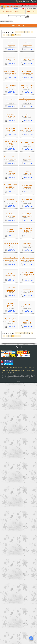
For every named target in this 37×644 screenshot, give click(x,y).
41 (29, 32)
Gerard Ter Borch (28, 584)
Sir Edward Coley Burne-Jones (28, 497)
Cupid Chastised (27, 439)
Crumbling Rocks (27, 56)
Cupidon (11, 552)
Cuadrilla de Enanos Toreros (11, 110)
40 (26, 32)
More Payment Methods (7, 612)
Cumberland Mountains (27, 220)
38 (20, 32)
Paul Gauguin (11, 58)
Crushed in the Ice (11, 84)
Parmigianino (11, 305)
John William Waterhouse (28, 86)
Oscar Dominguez (11, 223)
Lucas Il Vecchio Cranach (28, 469)
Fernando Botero (11, 113)
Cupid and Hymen (27, 330)
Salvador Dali (28, 168)
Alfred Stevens (28, 333)
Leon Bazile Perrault (28, 526)
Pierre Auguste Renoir (11, 278)
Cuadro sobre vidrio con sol (10, 165)
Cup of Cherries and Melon (27, 248)
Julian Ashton (11, 250)
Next (19, 35)
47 (16, 35)
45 (10, 35)
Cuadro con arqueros (10, 138)
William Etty (28, 305)
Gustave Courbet (28, 58)
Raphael (11, 441)
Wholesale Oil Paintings (22, 629)
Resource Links (7, 634)
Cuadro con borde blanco (27, 138)
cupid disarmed (10, 495)
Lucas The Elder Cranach (11, 469)
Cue (27, 193)
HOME (2, 629)
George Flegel (28, 278)
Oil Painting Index (8, 21)
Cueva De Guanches (10, 220)
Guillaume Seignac (11, 333)
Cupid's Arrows (27, 524)
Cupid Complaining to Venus (27, 466)
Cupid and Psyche (11, 355)
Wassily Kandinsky (28, 113)
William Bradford (11, 86)
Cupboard (27, 275)
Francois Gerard (11, 385)
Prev (17, 32)
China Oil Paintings (15, 632)
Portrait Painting (13, 629)
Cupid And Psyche (10, 383)
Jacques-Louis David (11, 357)
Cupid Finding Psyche (27, 494)
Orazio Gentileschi (28, 385)
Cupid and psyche (27, 355)
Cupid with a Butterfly (10, 523)
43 (4, 35)
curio (27, 582)
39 (23, 32)
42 (32, 32)
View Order (7, 629)
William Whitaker (28, 195)
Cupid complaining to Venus (10, 466)
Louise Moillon (28, 250)
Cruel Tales (11, 56)
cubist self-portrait (10, 193)
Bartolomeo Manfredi (28, 441)
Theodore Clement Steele (28, 223)
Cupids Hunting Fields (10, 580)
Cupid (11, 303)
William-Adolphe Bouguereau (28, 413)
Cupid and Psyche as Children (27, 410)
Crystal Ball (27, 84)
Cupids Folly (27, 553)
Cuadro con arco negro (27, 110)
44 (7, 35)
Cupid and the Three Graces (11, 439)
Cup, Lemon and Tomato (10, 275)
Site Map (13, 634)
